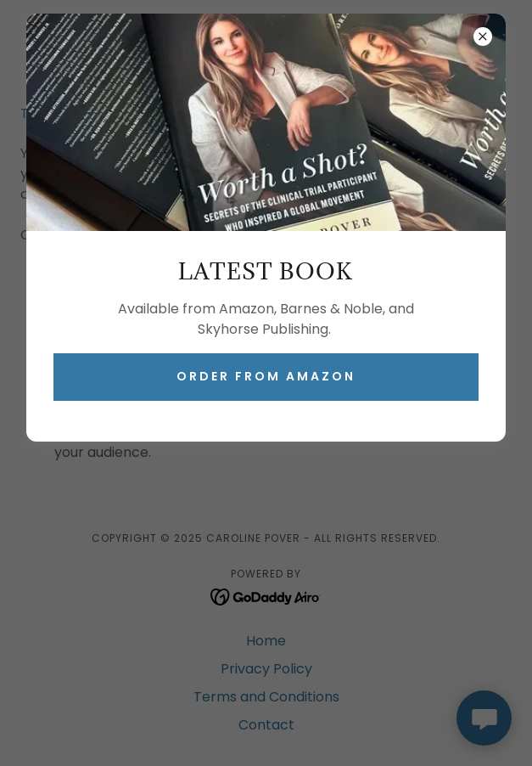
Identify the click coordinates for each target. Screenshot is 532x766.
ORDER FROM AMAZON (266, 376)
